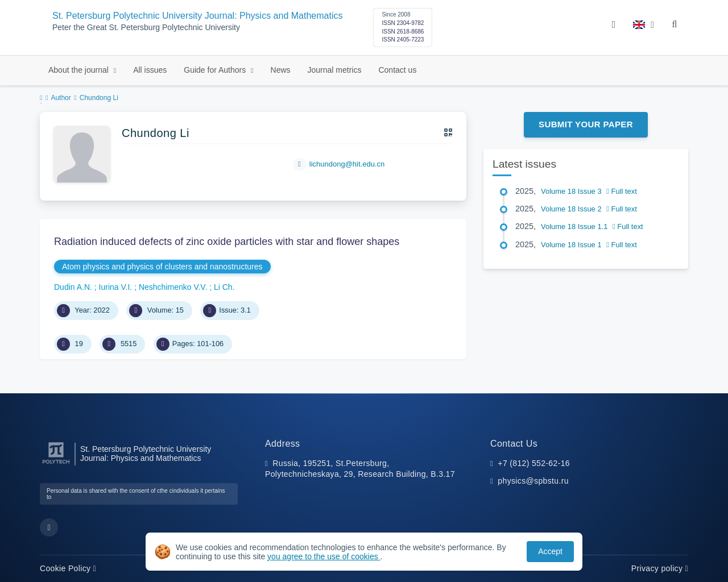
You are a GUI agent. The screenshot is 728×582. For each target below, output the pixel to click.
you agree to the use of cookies (324, 556)
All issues (150, 70)
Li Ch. (224, 287)
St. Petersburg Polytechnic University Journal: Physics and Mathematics (197, 16)
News (281, 70)
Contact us (397, 70)
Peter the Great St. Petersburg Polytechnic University (146, 28)
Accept (550, 551)
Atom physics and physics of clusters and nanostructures (162, 267)
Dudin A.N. (74, 287)
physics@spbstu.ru (533, 481)
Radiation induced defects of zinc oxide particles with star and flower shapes (227, 242)
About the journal (80, 70)
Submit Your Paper (586, 124)
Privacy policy (660, 568)
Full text (622, 191)
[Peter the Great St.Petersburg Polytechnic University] (56, 464)
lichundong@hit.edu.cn (347, 164)
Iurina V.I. (117, 287)
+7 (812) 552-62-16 (534, 463)
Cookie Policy (68, 568)
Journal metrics (335, 70)
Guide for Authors (216, 70)
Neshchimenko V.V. (174, 287)
